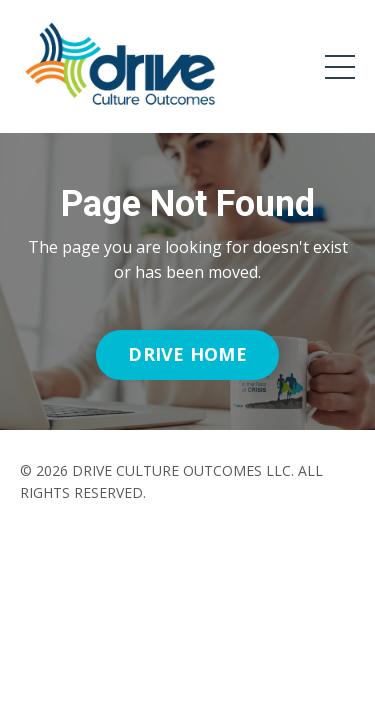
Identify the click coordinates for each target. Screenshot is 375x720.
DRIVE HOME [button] (187, 354)
